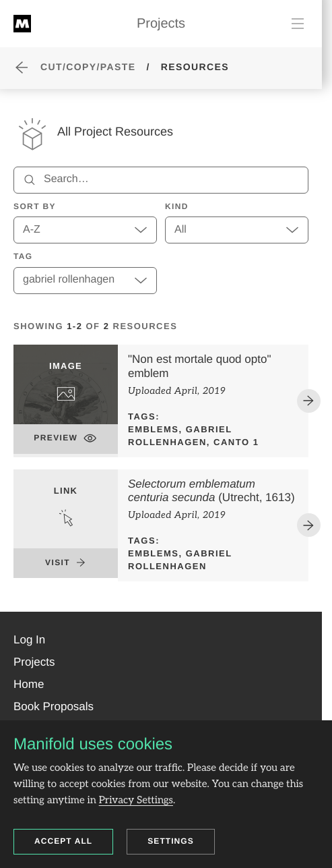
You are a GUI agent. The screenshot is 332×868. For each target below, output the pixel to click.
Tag (23, 256)
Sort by (35, 206)
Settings (171, 841)
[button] (29, 640)
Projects (161, 24)
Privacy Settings (136, 801)
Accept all (63, 841)
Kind (177, 206)
